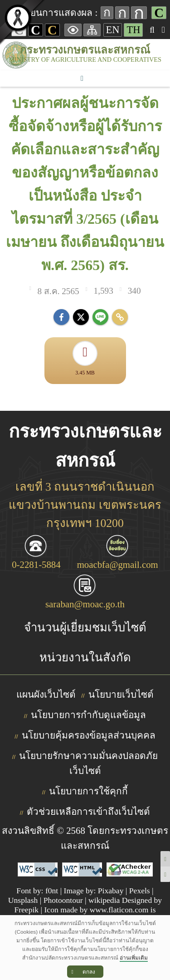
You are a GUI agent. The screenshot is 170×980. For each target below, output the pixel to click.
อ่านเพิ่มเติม (134, 958)
